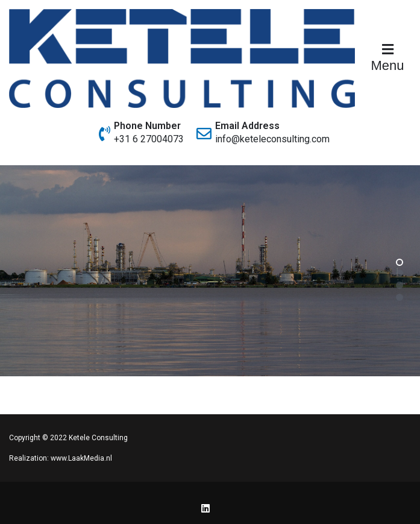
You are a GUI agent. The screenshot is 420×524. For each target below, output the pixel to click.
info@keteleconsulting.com (272, 139)
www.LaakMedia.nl (81, 458)
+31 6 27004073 (149, 139)
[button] (400, 262)
